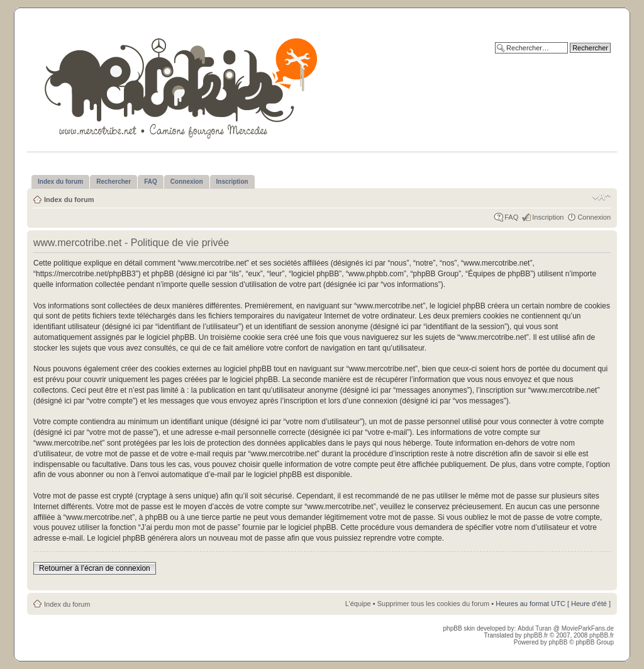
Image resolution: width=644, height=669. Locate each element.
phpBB (558, 642)
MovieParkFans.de (588, 628)
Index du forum (69, 200)
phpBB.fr (536, 635)
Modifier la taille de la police (602, 197)
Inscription (548, 217)
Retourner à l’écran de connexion (95, 568)
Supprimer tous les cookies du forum (434, 604)
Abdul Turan (536, 628)
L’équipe (358, 604)
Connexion (594, 217)
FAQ (511, 217)
